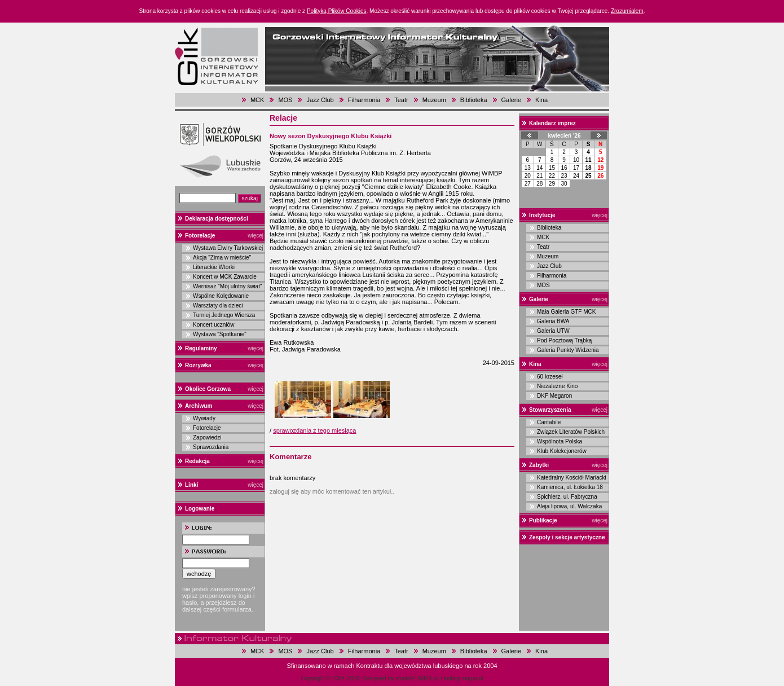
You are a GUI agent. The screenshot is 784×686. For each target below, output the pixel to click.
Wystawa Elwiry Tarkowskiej (228, 248)
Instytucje (542, 215)
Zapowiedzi (207, 437)
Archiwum (199, 406)
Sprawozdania (211, 447)
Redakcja (197, 461)
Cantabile (549, 422)
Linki (191, 485)
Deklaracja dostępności (217, 219)
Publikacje (543, 520)
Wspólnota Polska (560, 441)
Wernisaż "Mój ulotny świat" (228, 286)
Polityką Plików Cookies (337, 11)
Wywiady (204, 418)
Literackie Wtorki (214, 267)
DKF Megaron (554, 396)
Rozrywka (198, 365)
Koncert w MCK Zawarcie (225, 277)
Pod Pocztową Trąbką (564, 340)
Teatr (401, 100)
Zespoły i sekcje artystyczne (567, 537)
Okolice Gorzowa (208, 389)
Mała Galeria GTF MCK (566, 312)
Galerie (511, 100)
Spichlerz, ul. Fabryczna (567, 497)
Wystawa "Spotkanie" (220, 334)
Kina (541, 100)
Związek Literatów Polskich (571, 432)
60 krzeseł (550, 377)
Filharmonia (364, 100)
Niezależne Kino (557, 386)
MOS (285, 100)
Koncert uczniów (213, 325)
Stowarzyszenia (550, 410)
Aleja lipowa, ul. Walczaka (569, 506)
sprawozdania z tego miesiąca (314, 430)
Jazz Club (320, 100)
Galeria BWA (553, 321)
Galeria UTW (553, 331)
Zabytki (539, 465)
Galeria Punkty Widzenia (568, 350)
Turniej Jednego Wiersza (224, 315)
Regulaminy (201, 348)
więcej (256, 236)
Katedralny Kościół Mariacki (572, 478)
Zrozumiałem (627, 11)
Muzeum (434, 100)
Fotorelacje (200, 236)
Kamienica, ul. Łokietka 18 (570, 487)
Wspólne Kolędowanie (221, 296)
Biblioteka (474, 100)
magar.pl (472, 678)
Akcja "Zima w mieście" (222, 258)
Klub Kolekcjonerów (562, 451)
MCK (257, 100)
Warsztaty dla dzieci (218, 305)
